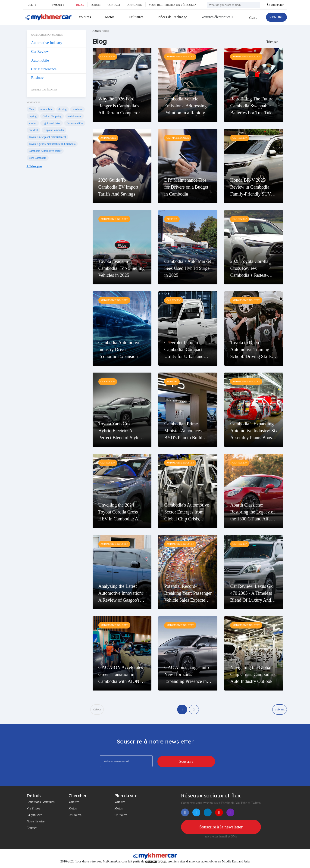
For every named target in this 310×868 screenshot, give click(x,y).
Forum (96, 5)
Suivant (280, 710)
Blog (80, 5)
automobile (46, 109)
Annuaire (135, 5)
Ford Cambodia (38, 158)
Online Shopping (52, 116)
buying (33, 116)
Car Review (40, 51)
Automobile (40, 60)
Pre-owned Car (75, 123)
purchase (77, 109)
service (33, 123)
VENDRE (276, 17)
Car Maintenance (44, 69)
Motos (110, 17)
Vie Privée (33, 809)
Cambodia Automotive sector (45, 151)
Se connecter (275, 5)
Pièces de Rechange (172, 17)
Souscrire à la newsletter (221, 828)
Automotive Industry (47, 43)
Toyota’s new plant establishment (47, 137)
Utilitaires (136, 17)
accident (34, 130)
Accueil (97, 31)
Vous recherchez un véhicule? (172, 5)
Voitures (85, 17)
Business (38, 78)
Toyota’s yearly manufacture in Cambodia (52, 144)
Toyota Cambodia (54, 130)
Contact (114, 5)
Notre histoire (36, 822)
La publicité (34, 816)
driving (63, 109)
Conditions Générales (41, 803)
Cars (31, 109)
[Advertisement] (56, 249)
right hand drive (52, 123)
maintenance (75, 116)
